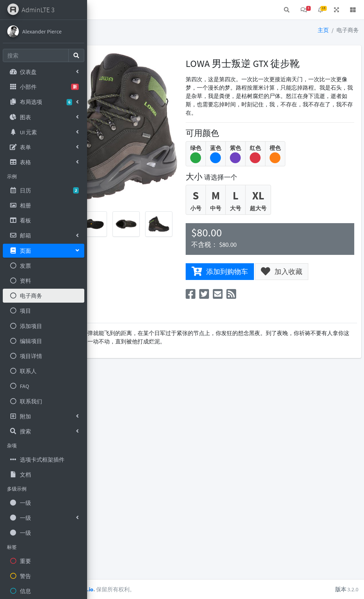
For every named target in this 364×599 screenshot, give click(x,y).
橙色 (318, 162)
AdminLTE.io (163, 589)
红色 (298, 162)
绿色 (238, 162)
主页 (323, 30)
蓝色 (258, 162)
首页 (117, 10)
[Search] (36, 55)
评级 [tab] (152, 324)
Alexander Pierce (42, 31)
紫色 (278, 162)
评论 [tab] (129, 324)
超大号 (301, 208)
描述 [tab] (106, 324)
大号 (278, 208)
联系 (139, 10)
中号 (258, 208)
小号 (238, 208)
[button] (98, 10)
